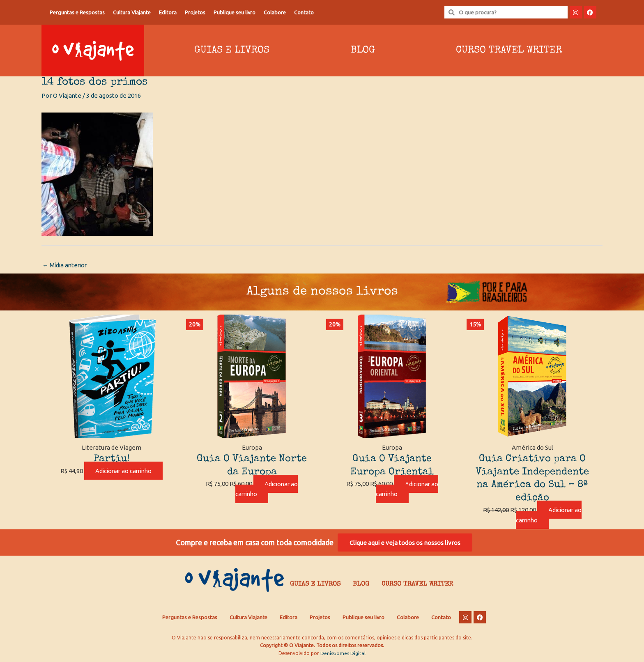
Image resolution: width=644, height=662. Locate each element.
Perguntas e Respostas (77, 12)
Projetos (195, 12)
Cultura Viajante (132, 12)
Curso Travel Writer (509, 51)
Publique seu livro (235, 12)
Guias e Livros (232, 51)
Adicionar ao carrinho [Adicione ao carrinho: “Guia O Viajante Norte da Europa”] (267, 489)
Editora (168, 12)
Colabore (275, 12)
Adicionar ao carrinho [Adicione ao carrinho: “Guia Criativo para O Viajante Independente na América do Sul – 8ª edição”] (549, 515)
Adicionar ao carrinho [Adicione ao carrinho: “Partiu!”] (124, 471)
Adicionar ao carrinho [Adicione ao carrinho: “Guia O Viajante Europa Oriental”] (407, 489)
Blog (363, 51)
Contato (304, 12)
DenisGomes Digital (343, 654)
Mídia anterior (66, 265)
